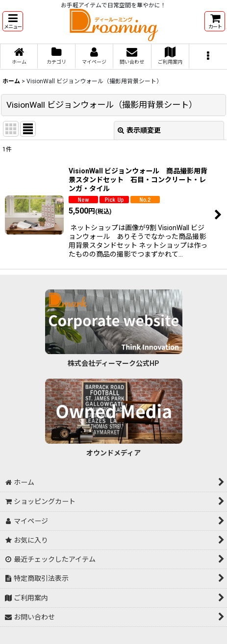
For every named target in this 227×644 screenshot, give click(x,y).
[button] (13, 21)
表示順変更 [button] (139, 130)
